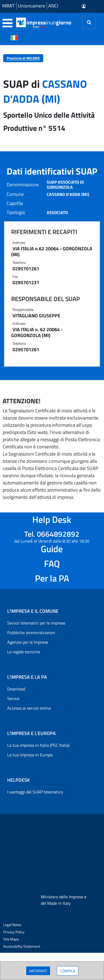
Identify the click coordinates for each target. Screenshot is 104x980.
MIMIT (8, 6)
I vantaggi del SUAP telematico (35, 792)
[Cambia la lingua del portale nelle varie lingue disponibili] (14, 37)
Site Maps (11, 939)
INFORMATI (38, 971)
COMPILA (68, 971)
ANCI (53, 6)
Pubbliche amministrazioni (31, 633)
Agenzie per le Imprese (28, 642)
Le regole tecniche (24, 652)
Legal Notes (12, 925)
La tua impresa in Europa (30, 755)
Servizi (13, 698)
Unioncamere (31, 6)
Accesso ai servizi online (29, 708)
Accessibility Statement (22, 946)
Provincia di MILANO (23, 58)
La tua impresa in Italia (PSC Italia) (38, 745)
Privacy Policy (14, 932)
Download (16, 689)
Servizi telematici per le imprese (36, 623)
